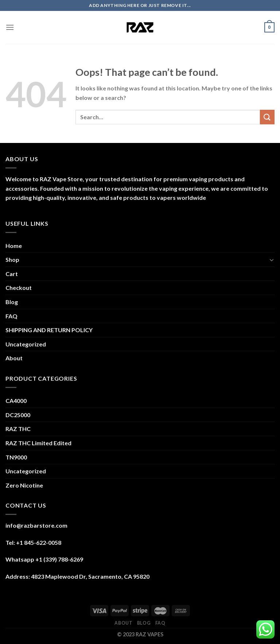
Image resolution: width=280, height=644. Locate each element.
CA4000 (16, 401)
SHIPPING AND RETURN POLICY (49, 330)
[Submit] (267, 117)
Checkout (19, 288)
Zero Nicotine (24, 485)
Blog (12, 302)
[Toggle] (272, 260)
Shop (12, 259)
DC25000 (18, 415)
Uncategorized (26, 344)
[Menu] (10, 27)
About (14, 358)
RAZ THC (18, 429)
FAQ (11, 316)
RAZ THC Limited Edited (38, 443)
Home (14, 246)
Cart (12, 274)
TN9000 (16, 457)
